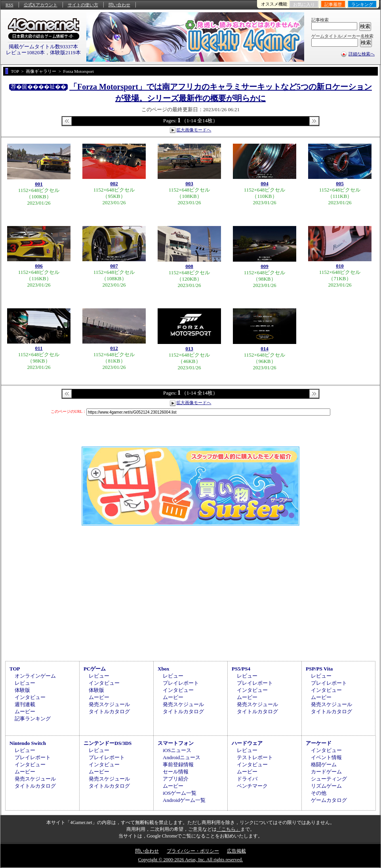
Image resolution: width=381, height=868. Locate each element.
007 (114, 266)
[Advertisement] (190, 592)
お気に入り (304, 4)
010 (340, 266)
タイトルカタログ (109, 711)
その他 (319, 793)
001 (39, 184)
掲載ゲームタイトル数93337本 (44, 47)
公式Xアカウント (41, 5)
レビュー (25, 683)
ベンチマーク (252, 786)
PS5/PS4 (241, 669)
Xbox (164, 669)
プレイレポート (181, 683)
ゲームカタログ (329, 800)
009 (265, 266)
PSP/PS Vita (319, 669)
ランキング (362, 4)
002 (114, 183)
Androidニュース (182, 757)
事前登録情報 (178, 764)
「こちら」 (229, 829)
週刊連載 (25, 704)
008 (189, 266)
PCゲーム (95, 669)
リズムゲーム (326, 786)
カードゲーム (326, 772)
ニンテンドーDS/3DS (108, 743)
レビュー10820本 (25, 52)
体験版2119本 (65, 52)
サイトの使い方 (83, 5)
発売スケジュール (109, 704)
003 (189, 183)
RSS (10, 5)
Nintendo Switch (28, 743)
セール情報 (176, 772)
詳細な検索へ (362, 54)
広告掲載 (236, 851)
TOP (15, 669)
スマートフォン (176, 743)
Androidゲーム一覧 (184, 800)
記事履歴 (333, 4)
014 (265, 349)
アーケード (319, 743)
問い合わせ (119, 5)
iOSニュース (177, 750)
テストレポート (255, 757)
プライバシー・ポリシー (193, 851)
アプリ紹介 (176, 779)
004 (265, 183)
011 (39, 348)
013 (189, 349)
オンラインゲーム (35, 676)
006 (39, 266)
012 (114, 348)
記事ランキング (33, 719)
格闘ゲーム (324, 764)
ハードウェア (247, 743)
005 (340, 183)
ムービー (25, 711)
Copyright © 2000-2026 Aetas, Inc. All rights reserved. (190, 860)
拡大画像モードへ (194, 130)
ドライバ (247, 779)
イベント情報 (326, 757)
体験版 (22, 690)
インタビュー (30, 697)
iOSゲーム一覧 (180, 793)
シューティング (329, 779)
